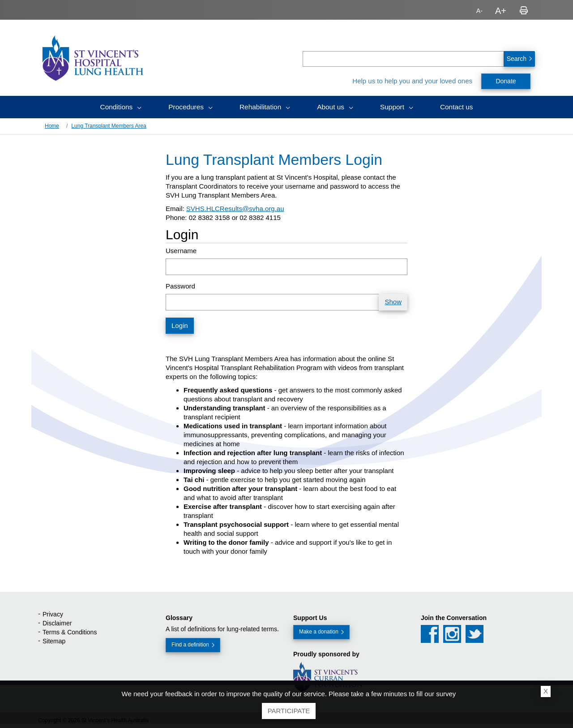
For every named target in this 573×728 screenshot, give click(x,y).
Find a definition (189, 645)
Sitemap (54, 641)
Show (393, 302)
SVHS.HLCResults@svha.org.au (235, 209)
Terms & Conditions (70, 632)
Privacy (53, 614)
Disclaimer (57, 623)
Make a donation (318, 632)
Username (181, 251)
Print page (524, 11)
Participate (289, 711)
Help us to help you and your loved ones (412, 81)
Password (180, 286)
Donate (506, 81)
